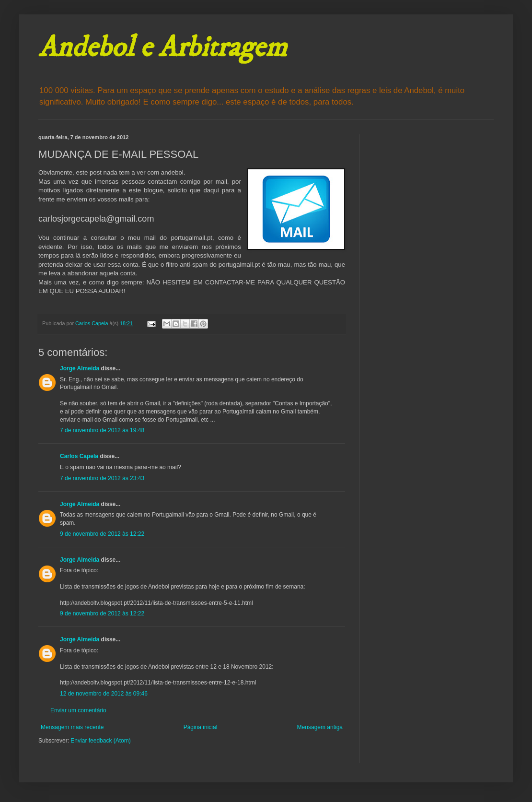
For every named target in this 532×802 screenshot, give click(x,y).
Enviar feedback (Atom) (100, 741)
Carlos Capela (79, 456)
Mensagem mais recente (72, 727)
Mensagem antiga (320, 727)
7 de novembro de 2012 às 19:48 (102, 430)
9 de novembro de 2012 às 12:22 (102, 534)
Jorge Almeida (80, 368)
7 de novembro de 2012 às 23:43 (102, 478)
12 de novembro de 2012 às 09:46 (104, 694)
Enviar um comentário (78, 710)
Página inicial (201, 727)
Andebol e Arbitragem (162, 48)
